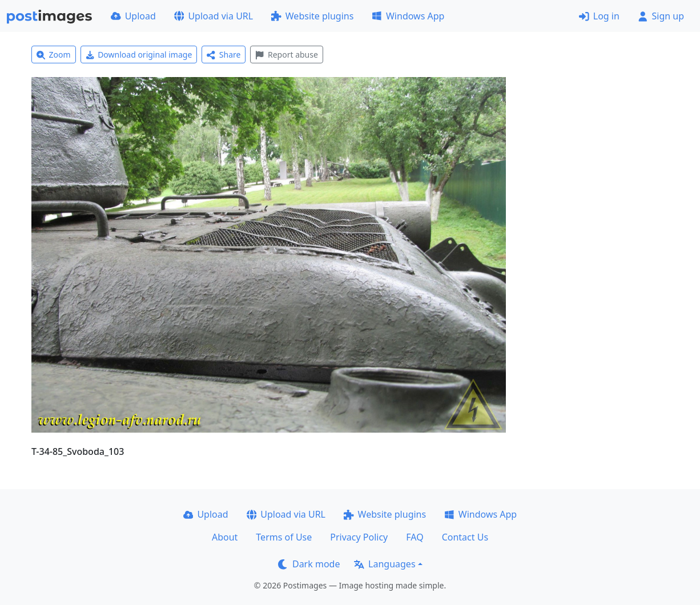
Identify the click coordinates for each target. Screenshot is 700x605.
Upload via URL (214, 16)
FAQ (415, 537)
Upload (133, 16)
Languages (385, 564)
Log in (599, 16)
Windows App (408, 16)
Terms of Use (284, 537)
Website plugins (312, 16)
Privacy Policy (359, 537)
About (225, 537)
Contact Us (465, 537)
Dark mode (309, 564)
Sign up (661, 16)
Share (224, 55)
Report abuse (286, 55)
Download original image (139, 55)
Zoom (54, 55)
